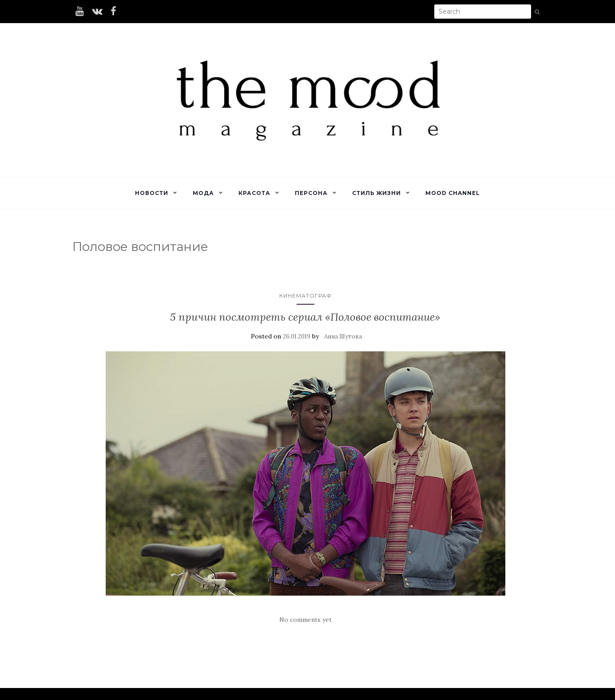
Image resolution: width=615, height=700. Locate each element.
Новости (152, 193)
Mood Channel (453, 193)
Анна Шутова (343, 336)
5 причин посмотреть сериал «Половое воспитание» (305, 317)
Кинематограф (306, 296)
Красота (254, 193)
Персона (311, 193)
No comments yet (306, 620)
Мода (203, 193)
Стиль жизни (377, 193)
